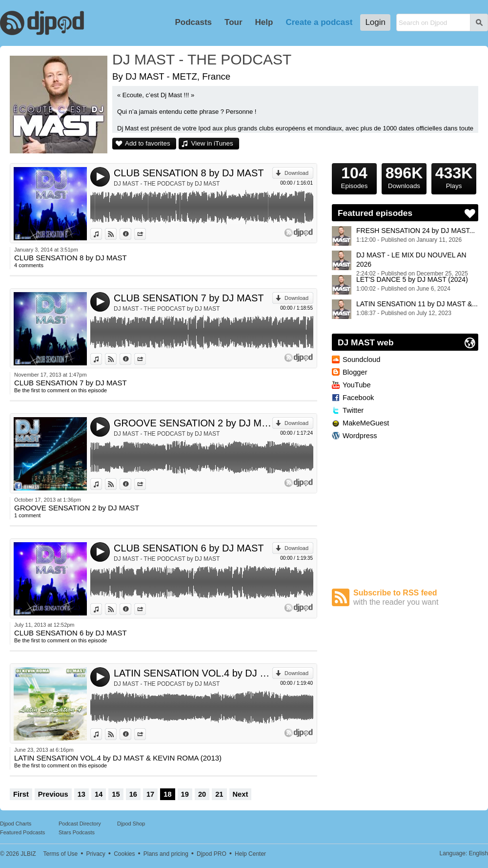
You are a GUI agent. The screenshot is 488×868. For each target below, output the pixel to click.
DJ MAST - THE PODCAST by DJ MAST (167, 184)
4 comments (29, 265)
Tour (234, 22)
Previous (53, 794)
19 (185, 794)
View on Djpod (116, 234)
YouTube (357, 385)
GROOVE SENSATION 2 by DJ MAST (193, 423)
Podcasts (193, 22)
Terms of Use (61, 854)
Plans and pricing (166, 854)
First (21, 794)
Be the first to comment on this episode (61, 390)
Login (375, 22)
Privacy (96, 854)
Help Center (250, 854)
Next (241, 794)
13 (81, 794)
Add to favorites (148, 143)
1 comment (27, 515)
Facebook (358, 398)
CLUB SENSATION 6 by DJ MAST (189, 548)
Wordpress (360, 436)
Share (146, 234)
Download (296, 173)
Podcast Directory (80, 824)
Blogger (355, 372)
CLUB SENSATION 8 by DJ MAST (189, 173)
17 (150, 794)
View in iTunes (212, 143)
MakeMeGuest (366, 423)
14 (99, 794)
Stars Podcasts (77, 832)
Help (264, 22)
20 (202, 794)
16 (133, 794)
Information (131, 234)
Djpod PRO (212, 854)
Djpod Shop (131, 824)
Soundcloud (361, 360)
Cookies (124, 854)
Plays (454, 176)
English (478, 853)
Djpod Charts (16, 824)
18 (167, 794)
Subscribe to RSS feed (416, 598)
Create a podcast (319, 22)
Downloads (404, 176)
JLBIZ (28, 854)
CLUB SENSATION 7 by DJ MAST (189, 298)
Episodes (354, 176)
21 (219, 794)
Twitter (353, 410)
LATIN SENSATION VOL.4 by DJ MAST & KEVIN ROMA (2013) (193, 673)
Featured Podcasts (22, 832)
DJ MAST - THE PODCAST (202, 59)
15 (116, 794)
